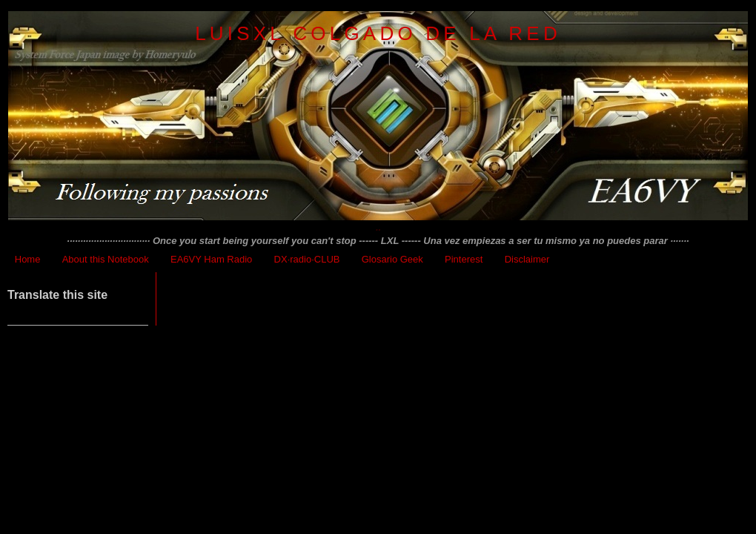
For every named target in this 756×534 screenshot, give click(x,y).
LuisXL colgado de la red (378, 33)
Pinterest (464, 259)
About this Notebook (106, 259)
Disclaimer (527, 259)
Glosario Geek (392, 259)
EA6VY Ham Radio (211, 259)
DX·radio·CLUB (307, 259)
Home (28, 259)
